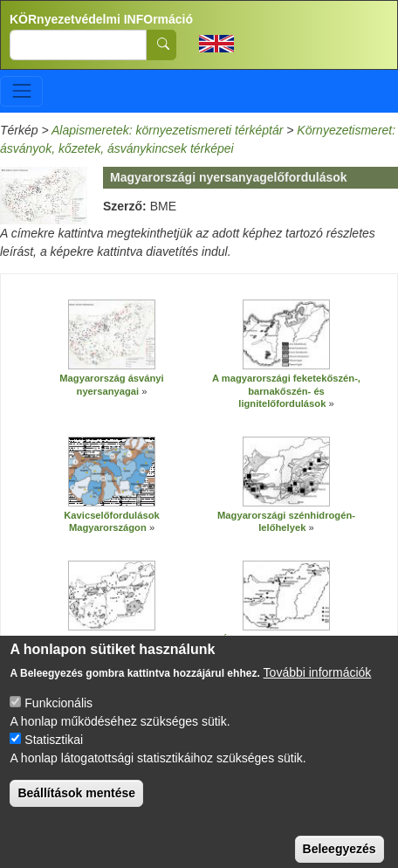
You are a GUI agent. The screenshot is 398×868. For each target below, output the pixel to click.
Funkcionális (58, 718)
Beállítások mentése (76, 808)
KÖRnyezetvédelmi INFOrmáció (101, 19)
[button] (112, 334)
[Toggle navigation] (21, 91)
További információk (318, 687)
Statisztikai (54, 754)
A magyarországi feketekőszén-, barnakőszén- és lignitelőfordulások (286, 391)
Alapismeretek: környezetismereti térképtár (167, 130)
